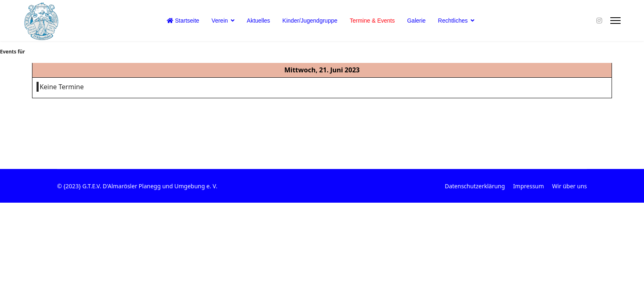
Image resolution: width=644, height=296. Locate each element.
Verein (220, 21)
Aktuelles (259, 21)
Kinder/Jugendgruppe (310, 21)
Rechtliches (453, 21)
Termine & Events (373, 21)
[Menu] (615, 21)
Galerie (416, 21)
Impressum (528, 186)
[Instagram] (599, 21)
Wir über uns (569, 186)
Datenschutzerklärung (475, 186)
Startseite (183, 21)
